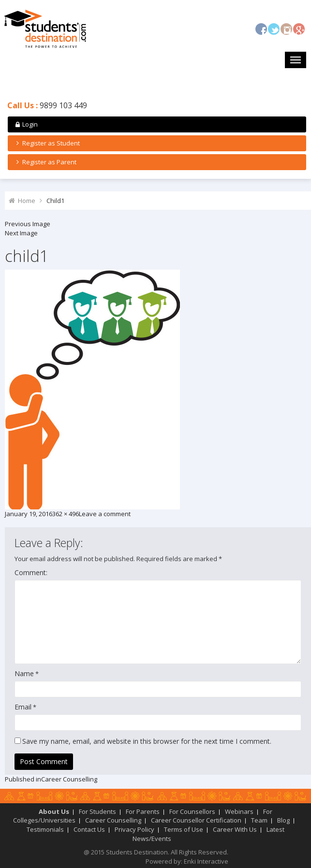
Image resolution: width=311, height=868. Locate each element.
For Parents (143, 811)
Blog (283, 820)
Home (27, 201)
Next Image (21, 233)
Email (23, 707)
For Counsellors (192, 811)
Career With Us (235, 829)
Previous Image (28, 224)
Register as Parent (45, 162)
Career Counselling (113, 820)
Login (26, 124)
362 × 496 (66, 514)
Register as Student (47, 143)
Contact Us (89, 829)
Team (259, 820)
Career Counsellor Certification (196, 820)
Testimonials (45, 829)
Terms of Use (184, 829)
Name (24, 673)
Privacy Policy (134, 829)
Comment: (31, 572)
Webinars (239, 811)
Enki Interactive (206, 861)
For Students (97, 811)
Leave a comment (105, 514)
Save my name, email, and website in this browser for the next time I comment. (147, 741)
